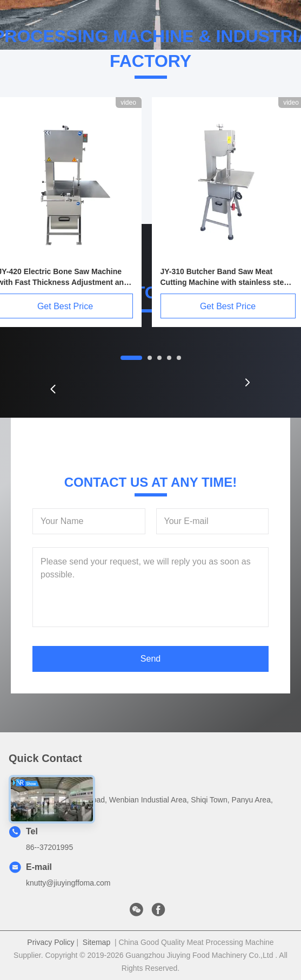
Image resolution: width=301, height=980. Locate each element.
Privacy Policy (51, 942)
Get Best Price (228, 306)
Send (150, 659)
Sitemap (96, 942)
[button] (53, 389)
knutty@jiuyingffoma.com (68, 883)
